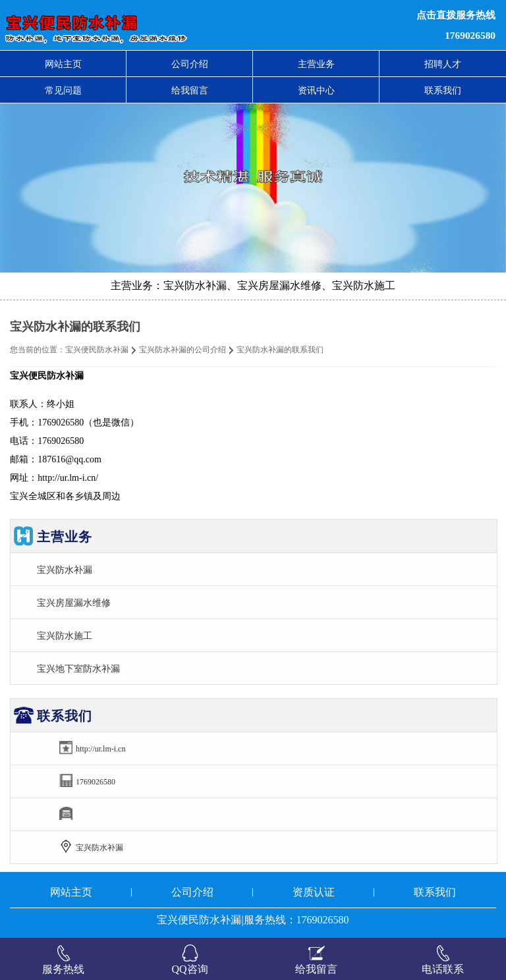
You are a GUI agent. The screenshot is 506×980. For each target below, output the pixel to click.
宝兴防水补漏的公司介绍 (183, 350)
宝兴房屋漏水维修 (74, 603)
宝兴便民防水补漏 (97, 350)
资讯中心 (316, 90)
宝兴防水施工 (65, 636)
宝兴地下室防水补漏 (78, 668)
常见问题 (63, 90)
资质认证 (314, 892)
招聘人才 (443, 64)
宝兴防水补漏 (65, 570)
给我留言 (190, 90)
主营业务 (316, 64)
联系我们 (443, 90)
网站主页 (63, 64)
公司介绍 (190, 64)
